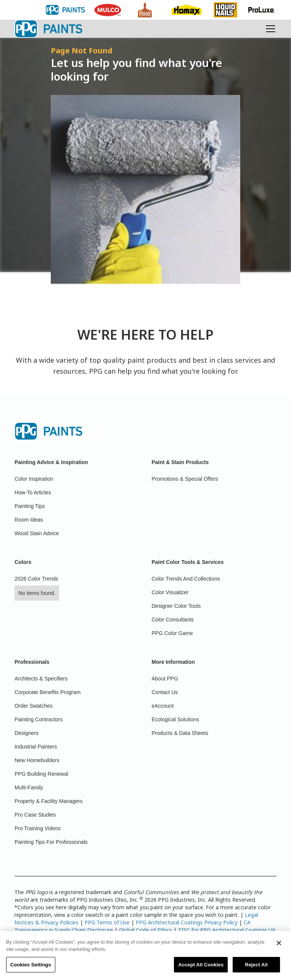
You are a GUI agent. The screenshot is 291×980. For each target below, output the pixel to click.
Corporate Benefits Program (47, 692)
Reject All (256, 969)
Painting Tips (30, 506)
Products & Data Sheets (180, 733)
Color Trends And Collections (186, 579)
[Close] (279, 947)
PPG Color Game (172, 633)
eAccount (163, 706)
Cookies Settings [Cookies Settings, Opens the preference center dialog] (31, 969)
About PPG (165, 679)
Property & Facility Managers (48, 801)
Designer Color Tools (176, 606)
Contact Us (165, 692)
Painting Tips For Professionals (51, 842)
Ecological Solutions (175, 719)
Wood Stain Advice (37, 533)
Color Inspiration (34, 479)
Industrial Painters (36, 747)
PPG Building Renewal (41, 774)
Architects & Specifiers (41, 679)
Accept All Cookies (201, 969)
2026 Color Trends (36, 579)
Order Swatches (33, 706)
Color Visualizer (170, 592)
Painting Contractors (38, 719)
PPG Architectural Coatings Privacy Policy (187, 922)
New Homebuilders (37, 760)
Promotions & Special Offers (185, 479)
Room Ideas (29, 520)
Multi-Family (29, 787)
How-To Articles (33, 492)
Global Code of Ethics (145, 930)
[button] (269, 29)
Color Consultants (173, 620)
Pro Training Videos (38, 828)
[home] (48, 29)
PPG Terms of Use (107, 922)
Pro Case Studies (35, 815)
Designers (26, 733)
